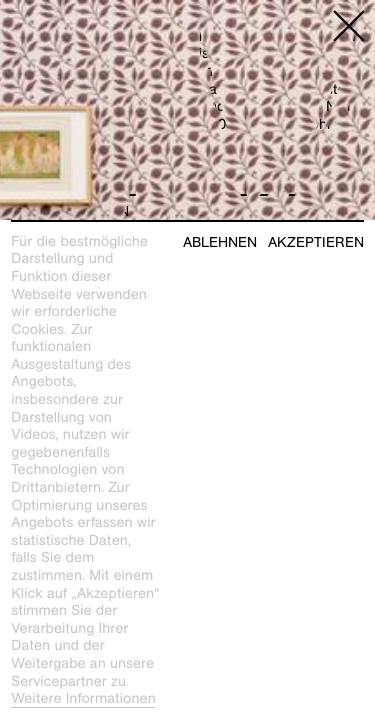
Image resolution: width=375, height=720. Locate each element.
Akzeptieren (316, 242)
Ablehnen (220, 242)
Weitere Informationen (83, 699)
